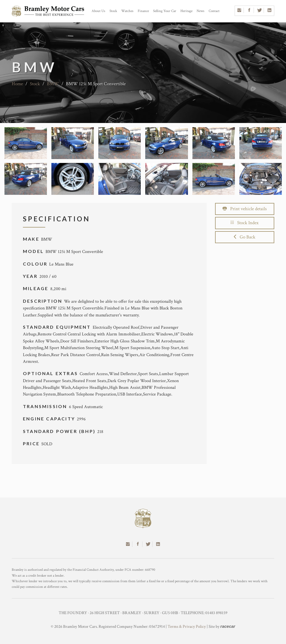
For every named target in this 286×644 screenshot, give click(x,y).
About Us (98, 11)
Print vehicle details (245, 209)
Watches (127, 11)
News (201, 11)
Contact (214, 11)
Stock (113, 11)
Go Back (245, 237)
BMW (53, 84)
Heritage (186, 11)
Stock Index (245, 223)
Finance (143, 11)
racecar (228, 626)
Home (17, 84)
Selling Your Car (165, 11)
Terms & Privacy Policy (187, 627)
